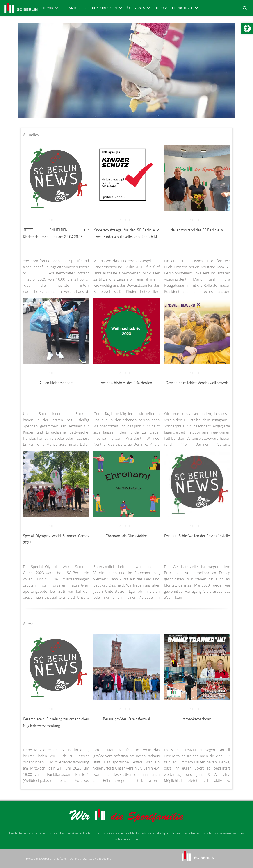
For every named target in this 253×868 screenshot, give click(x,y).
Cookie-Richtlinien (101, 859)
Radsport (146, 833)
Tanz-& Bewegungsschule (226, 833)
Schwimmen (180, 833)
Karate (113, 833)
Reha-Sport (162, 833)
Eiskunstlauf (50, 833)
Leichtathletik (129, 833)
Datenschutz (78, 859)
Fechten (66, 833)
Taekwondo (198, 833)
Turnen (135, 839)
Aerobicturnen (19, 833)
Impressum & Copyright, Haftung (45, 859)
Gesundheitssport (85, 833)
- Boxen (34, 833)
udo (103, 833)
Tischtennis (121, 839)
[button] (247, 28)
